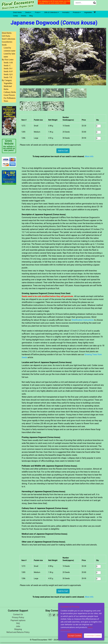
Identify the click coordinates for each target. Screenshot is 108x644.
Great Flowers (9, 95)
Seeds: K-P (8, 71)
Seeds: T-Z (8, 77)
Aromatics (66, 12)
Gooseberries (7, 42)
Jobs (18, 626)
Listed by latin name (9, 55)
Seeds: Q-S (8, 74)
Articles (24, 16)
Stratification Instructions (83, 320)
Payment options (18, 620)
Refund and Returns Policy (18, 632)
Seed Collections (8, 39)
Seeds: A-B (8, 63)
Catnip (16, 16)
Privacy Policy (18, 617)
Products (77, 12)
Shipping (18, 629)
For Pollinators (10, 98)
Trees (6, 101)
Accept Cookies (75, 636)
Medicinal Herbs (8, 88)
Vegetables (88, 12)
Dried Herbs (17, 12)
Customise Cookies (93, 636)
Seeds (28, 12)
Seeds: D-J (8, 68)
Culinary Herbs (10, 92)
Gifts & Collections (51, 12)
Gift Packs (6, 36)
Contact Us (18, 614)
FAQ (18, 623)
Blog (31, 16)
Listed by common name (10, 49)
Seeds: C (7, 65)
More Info (89, 156)
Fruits (38, 12)
